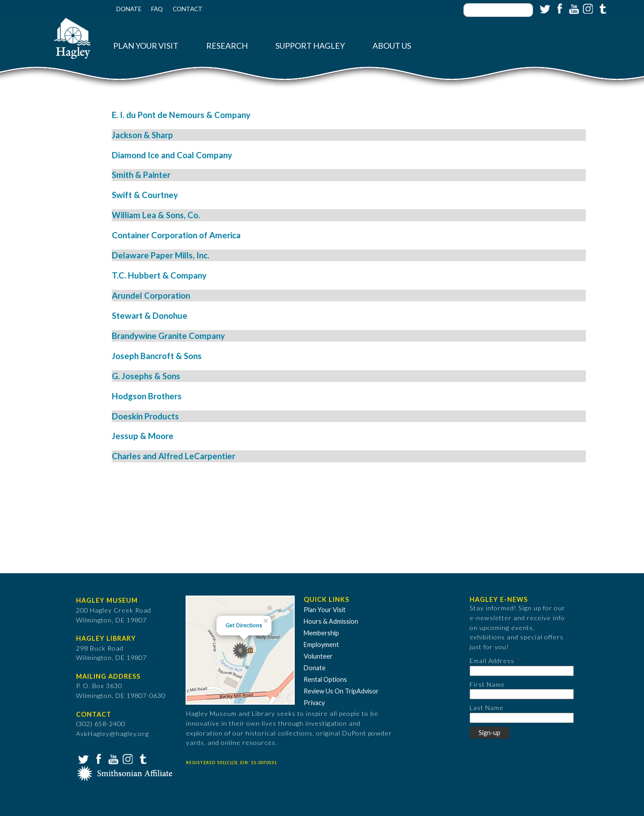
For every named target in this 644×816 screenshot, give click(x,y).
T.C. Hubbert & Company (159, 275)
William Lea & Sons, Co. (156, 215)
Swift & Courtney (145, 195)
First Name (487, 684)
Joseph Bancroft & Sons (157, 356)
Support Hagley (310, 46)
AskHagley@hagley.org (112, 734)
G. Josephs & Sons (146, 376)
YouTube (573, 8)
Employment (321, 645)
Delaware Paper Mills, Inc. (161, 255)
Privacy (314, 703)
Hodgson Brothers (147, 396)
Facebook (559, 8)
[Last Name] (522, 718)
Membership (321, 633)
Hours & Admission (331, 621)
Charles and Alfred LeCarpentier (174, 456)
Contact (188, 9)
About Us (392, 46)
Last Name (487, 708)
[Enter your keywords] (498, 10)
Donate (129, 9)
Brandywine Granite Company (168, 336)
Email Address (492, 661)
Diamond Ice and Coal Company (172, 155)
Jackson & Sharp (142, 135)
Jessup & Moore (143, 436)
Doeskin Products (145, 416)
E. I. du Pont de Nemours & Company (181, 115)
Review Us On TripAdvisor (341, 691)
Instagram (587, 8)
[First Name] (522, 694)
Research (227, 46)
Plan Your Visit (146, 46)
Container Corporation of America (176, 235)
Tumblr (602, 8)
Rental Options (325, 679)
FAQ (157, 9)
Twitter (544, 8)
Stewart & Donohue (150, 316)
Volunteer (318, 656)
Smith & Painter (141, 175)
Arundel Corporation (151, 296)
